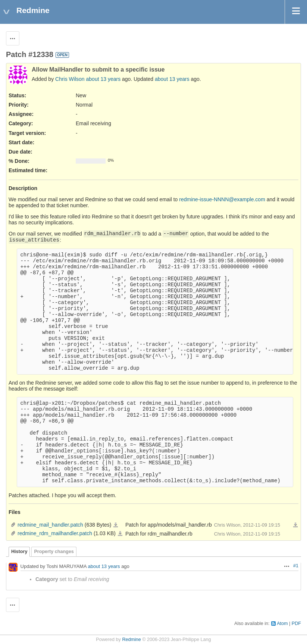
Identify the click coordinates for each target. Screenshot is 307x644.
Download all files (295, 525)
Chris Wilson (70, 79)
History (19, 552)
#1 (296, 566)
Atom (282, 624)
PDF (296, 624)
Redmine (131, 640)
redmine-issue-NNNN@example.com (222, 199)
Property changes (54, 552)
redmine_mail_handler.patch (50, 525)
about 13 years (104, 79)
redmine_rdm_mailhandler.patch (55, 533)
